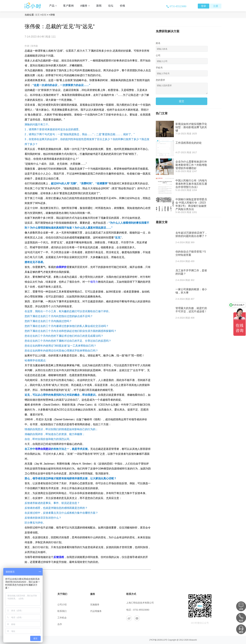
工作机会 (62, 618)
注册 (216, 6)
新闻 (99, 6)
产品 (54, 6)
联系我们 (62, 611)
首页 (37, 15)
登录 (204, 6)
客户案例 (68, 6)
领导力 (94, 282)
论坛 (111, 6)
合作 (60, 624)
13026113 (161, 640)
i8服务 (86, 6)
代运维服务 (96, 611)
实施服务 (95, 605)
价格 (123, 6)
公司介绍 (62, 605)
